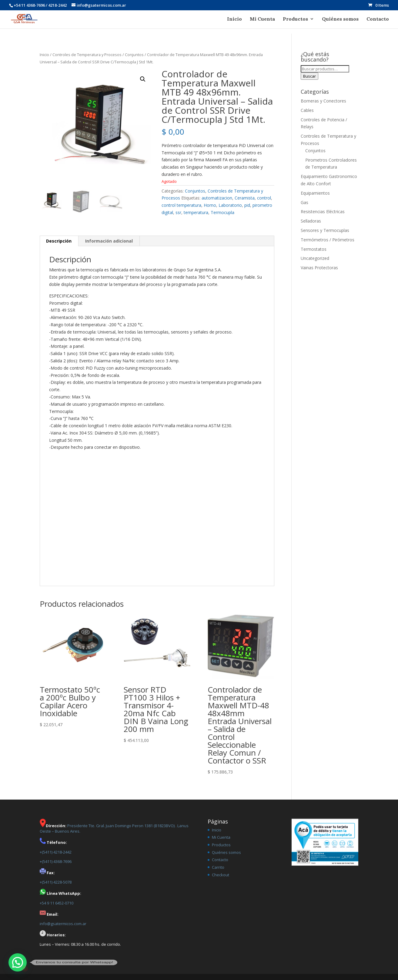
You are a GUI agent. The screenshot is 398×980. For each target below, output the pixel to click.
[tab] (59, 241)
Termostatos (314, 249)
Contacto (378, 19)
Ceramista (245, 198)
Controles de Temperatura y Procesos (87, 55)
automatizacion (217, 198)
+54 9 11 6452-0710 (57, 903)
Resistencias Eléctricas (323, 211)
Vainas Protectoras (319, 268)
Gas (304, 202)
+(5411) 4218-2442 (56, 852)
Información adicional (109, 241)
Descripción (59, 241)
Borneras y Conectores (323, 101)
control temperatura (181, 205)
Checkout (221, 875)
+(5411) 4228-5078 (56, 882)
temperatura (196, 212)
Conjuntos (134, 55)
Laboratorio (230, 205)
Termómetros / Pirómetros (328, 240)
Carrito (218, 867)
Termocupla (222, 212)
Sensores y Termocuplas (325, 230)
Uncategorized (315, 258)
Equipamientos (315, 193)
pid (247, 205)
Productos (295, 19)
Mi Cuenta (262, 19)
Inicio (234, 19)
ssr (178, 212)
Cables (307, 110)
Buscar (309, 76)
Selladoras (311, 221)
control (264, 198)
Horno (210, 205)
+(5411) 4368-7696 (56, 861)
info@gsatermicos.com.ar (63, 924)
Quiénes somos (340, 19)
